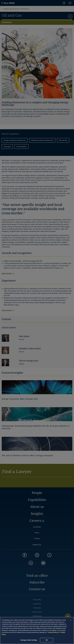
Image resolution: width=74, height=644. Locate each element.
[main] (37, 630)
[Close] (71, 620)
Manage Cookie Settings (29, 640)
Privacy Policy (52, 632)
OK (47, 640)
